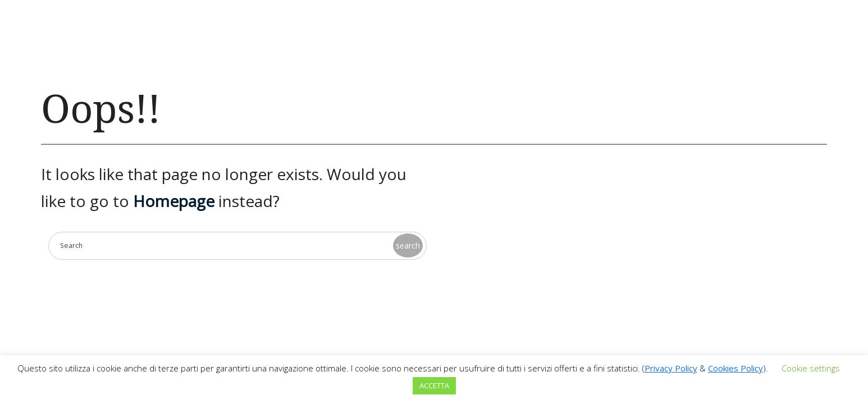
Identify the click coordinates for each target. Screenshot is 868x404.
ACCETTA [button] (434, 385)
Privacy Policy (671, 368)
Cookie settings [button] (811, 368)
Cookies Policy (735, 368)
